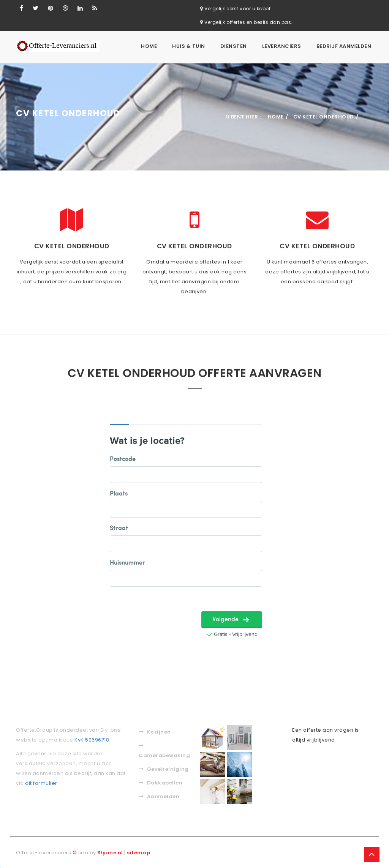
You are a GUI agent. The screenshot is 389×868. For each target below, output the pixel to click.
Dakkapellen (161, 781)
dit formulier (41, 782)
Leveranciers (282, 46)
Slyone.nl (110, 851)
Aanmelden (159, 795)
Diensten (234, 46)
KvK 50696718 (92, 738)
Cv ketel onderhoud (324, 115)
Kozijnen (155, 730)
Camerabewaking (164, 750)
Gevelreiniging (164, 768)
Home (149, 46)
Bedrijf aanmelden (344, 46)
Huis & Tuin (189, 46)
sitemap (139, 851)
